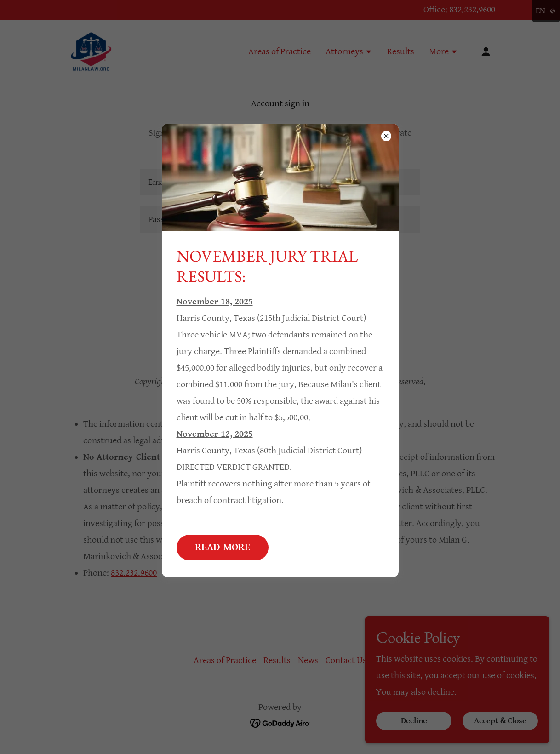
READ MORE (223, 547)
